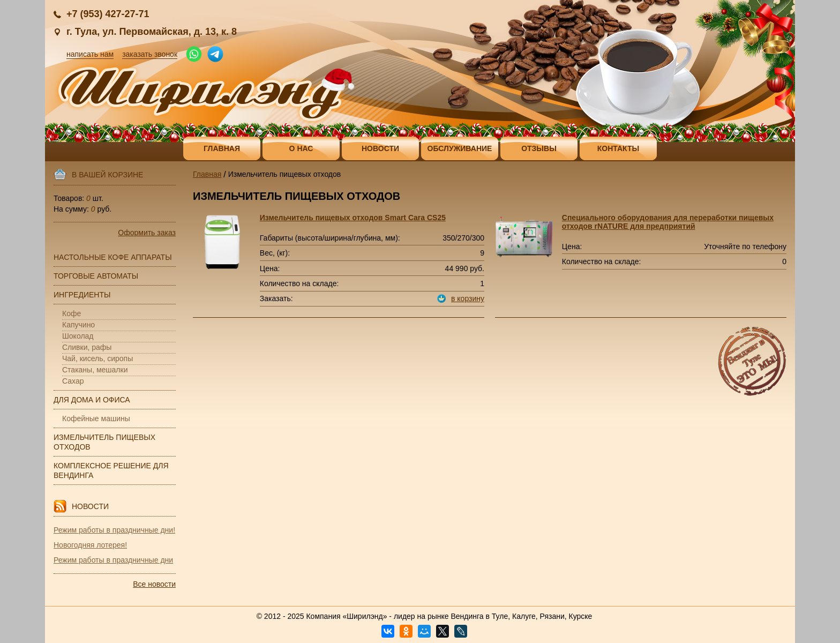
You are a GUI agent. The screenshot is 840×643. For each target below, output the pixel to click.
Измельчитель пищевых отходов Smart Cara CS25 (353, 218)
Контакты (618, 148)
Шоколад (78, 336)
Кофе (72, 313)
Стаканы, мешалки (95, 370)
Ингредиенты (82, 295)
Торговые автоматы (96, 276)
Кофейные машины (96, 418)
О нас (301, 148)
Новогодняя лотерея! (90, 545)
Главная (222, 148)
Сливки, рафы (87, 347)
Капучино (78, 325)
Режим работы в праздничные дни (113, 560)
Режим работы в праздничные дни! (114, 530)
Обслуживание (460, 148)
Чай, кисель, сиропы (97, 358)
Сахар (73, 381)
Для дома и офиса (92, 400)
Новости (380, 148)
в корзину (468, 298)
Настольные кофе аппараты (113, 257)
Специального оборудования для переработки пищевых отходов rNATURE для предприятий (668, 222)
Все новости (154, 584)
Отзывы (539, 148)
